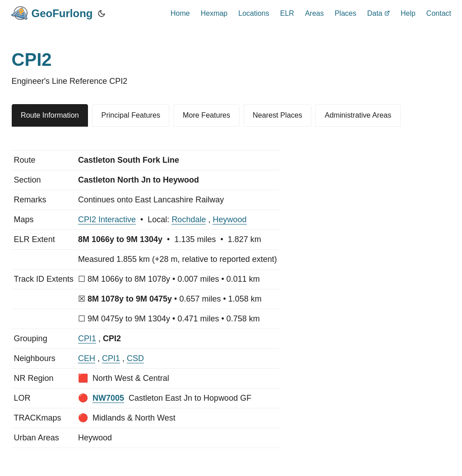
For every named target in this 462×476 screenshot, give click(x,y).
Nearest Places (277, 115)
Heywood (229, 220)
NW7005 (108, 398)
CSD (135, 358)
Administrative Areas (358, 115)
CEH (87, 358)
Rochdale (189, 220)
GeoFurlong (52, 13)
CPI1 (87, 339)
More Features (206, 115)
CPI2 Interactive (107, 220)
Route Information (50, 115)
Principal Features (131, 115)
